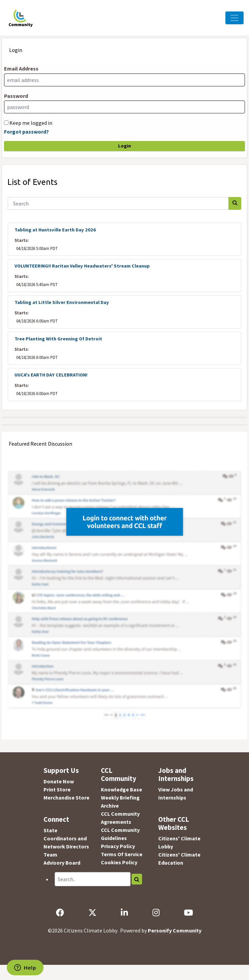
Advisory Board (62, 863)
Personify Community (175, 930)
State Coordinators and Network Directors (66, 838)
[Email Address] (124, 80)
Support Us (61, 771)
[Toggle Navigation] (234, 18)
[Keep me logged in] (6, 123)
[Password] (124, 107)
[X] (93, 913)
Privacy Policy (118, 846)
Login (124, 146)
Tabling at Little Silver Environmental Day (62, 302)
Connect (56, 819)
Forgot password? (26, 132)
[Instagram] (156, 913)
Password (16, 96)
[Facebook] (60, 913)
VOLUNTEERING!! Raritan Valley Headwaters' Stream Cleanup (82, 266)
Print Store (57, 789)
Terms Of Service (122, 854)
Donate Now (59, 781)
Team (50, 855)
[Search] (118, 203)
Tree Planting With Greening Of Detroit (58, 339)
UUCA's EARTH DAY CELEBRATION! (51, 375)
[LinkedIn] (124, 913)
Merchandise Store (66, 797)
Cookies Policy (119, 862)
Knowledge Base (121, 789)
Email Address (21, 68)
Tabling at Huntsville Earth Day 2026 (55, 230)
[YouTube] (188, 913)
